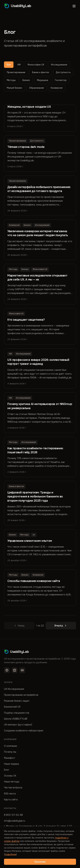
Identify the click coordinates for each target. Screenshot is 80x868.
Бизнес (26, 80)
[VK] (15, 670)
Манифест (10, 758)
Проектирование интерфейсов (21, 695)
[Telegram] (7, 670)
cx (34, 535)
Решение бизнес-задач (17, 701)
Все (9, 65)
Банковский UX (12, 707)
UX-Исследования (14, 689)
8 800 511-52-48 (13, 815)
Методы (11, 80)
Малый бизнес (15, 88)
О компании (11, 746)
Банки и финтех (41, 72)
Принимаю (40, 862)
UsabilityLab (18, 6)
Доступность (63, 72)
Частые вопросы (13, 788)
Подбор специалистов (17, 713)
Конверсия (57, 88)
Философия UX (36, 65)
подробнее (10, 854)
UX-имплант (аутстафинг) (18, 725)
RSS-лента (10, 794)
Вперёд (61, 626)
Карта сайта (11, 800)
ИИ (19, 65)
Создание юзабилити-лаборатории (24, 731)
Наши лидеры (11, 764)
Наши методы (12, 782)
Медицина (42, 80)
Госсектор (61, 80)
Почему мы (10, 752)
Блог (7, 770)
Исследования (59, 65)
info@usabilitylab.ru (15, 821)
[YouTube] (22, 670)
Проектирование (16, 72)
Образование (36, 88)
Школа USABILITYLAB (16, 719)
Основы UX (10, 776)
